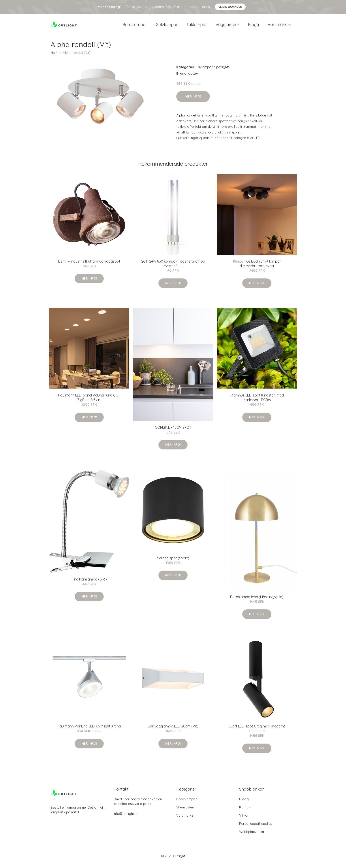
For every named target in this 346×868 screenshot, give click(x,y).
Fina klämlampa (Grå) (89, 584)
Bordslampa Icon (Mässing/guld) (257, 601)
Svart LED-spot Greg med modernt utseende (257, 733)
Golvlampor (167, 27)
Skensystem (186, 812)
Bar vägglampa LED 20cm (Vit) (173, 731)
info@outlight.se (126, 818)
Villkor (244, 820)
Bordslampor (135, 27)
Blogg (253, 27)
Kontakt (245, 812)
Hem (54, 57)
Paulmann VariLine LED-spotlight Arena (89, 731)
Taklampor (197, 27)
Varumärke (185, 820)
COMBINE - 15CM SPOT (173, 432)
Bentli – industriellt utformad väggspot (89, 266)
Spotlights (222, 71)
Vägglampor (227, 27)
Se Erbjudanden (230, 7)
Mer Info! (193, 101)
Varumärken (279, 27)
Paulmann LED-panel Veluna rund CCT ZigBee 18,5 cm (89, 402)
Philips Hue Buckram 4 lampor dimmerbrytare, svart (257, 268)
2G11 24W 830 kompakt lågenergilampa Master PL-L (173, 268)
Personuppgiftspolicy (256, 828)
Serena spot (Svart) (173, 562)
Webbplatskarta (252, 836)
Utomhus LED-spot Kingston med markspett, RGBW (257, 402)
